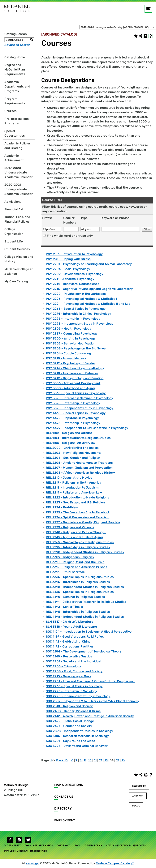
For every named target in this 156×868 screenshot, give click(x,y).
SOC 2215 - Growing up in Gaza (69, 676)
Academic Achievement (14, 158)
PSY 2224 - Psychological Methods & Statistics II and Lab (88, 304)
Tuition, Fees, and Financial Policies (17, 219)
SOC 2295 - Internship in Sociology (71, 691)
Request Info (139, 786)
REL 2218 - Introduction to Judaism (72, 487)
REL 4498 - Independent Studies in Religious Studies (85, 617)
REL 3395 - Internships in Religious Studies (78, 582)
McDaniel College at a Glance (19, 271)
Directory (63, 808)
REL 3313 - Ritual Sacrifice (65, 572)
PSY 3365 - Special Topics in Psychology (76, 393)
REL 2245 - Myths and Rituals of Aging (74, 537)
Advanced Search (17, 45)
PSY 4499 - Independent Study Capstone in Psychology (87, 428)
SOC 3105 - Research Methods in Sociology (77, 736)
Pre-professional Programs (17, 121)
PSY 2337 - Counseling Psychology (72, 334)
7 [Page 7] (76, 760)
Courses (11, 111)
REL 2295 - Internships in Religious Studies (78, 547)
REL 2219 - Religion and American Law (74, 492)
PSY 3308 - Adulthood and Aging (70, 388)
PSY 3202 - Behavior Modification (71, 343)
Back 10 (62, 760)
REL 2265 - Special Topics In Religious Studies (80, 542)
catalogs (32, 863)
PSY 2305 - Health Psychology (69, 329)
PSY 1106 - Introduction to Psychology (74, 254)
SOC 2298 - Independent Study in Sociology (78, 696)
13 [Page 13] (106, 760)
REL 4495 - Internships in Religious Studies (78, 612)
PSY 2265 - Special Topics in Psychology (76, 309)
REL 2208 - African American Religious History (80, 473)
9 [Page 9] (85, 760)
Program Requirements (15, 101)
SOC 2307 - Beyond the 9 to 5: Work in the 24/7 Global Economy (93, 701)
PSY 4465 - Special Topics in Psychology (76, 413)
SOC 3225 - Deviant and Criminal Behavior (77, 746)
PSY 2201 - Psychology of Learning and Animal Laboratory (89, 264)
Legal (77, 845)
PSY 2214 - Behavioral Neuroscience (73, 284)
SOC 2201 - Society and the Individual (74, 661)
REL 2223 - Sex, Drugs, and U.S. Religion (75, 502)
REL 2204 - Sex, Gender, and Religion (73, 458)
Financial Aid (14, 209)
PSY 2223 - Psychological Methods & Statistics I (81, 299)
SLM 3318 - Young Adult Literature (71, 627)
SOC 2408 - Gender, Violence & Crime (73, 711)
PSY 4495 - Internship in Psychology (73, 423)
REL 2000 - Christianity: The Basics (72, 448)
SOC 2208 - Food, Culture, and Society (74, 671)
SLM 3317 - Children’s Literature (69, 622)
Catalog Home (15, 57)
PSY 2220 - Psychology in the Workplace (76, 294)
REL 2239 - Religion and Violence (70, 527)
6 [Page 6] (72, 760)
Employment (65, 820)
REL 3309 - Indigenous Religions (70, 557)
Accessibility (12, 845)
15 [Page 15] (117, 760)
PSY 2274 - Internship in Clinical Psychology (78, 314)
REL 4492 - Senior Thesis (64, 607)
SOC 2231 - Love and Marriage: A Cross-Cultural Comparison (90, 681)
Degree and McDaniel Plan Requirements (15, 69)
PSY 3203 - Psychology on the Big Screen (77, 348)
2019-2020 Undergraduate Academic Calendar (19, 172)
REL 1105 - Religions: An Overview (71, 443)
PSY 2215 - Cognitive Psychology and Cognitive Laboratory (89, 289)
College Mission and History (19, 259)
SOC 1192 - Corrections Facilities (70, 646)
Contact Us (64, 797)
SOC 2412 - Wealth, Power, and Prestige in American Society (90, 716)
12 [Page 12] (100, 760)
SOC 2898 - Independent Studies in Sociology (79, 731)
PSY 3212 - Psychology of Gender (71, 363)
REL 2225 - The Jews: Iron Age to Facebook (78, 512)
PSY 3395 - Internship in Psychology (73, 403)
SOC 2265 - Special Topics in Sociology (74, 686)
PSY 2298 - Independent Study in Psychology (80, 324)
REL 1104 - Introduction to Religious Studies (78, 438)
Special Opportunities (15, 133)
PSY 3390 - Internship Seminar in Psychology (80, 398)
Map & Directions (69, 785)
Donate (136, 806)
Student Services (17, 249)
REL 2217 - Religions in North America (74, 483)
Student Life (14, 241)
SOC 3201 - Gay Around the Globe (70, 741)
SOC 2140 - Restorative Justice (69, 656)
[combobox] (118, 27)
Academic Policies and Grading (18, 146)
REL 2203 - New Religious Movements (74, 453)
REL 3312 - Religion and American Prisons (77, 567)
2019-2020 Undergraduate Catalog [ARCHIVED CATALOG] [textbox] (115, 27)
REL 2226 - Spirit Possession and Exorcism (78, 517)
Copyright (63, 845)
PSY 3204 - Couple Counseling (68, 353)
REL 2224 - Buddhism (62, 507)
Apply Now (138, 796)
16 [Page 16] (123, 760)
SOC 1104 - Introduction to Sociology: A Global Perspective (89, 632)
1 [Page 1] (51, 760)
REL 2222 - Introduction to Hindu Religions (78, 497)
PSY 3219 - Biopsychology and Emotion (75, 378)
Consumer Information (39, 845)
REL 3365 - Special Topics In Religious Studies (80, 577)
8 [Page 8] (81, 760)
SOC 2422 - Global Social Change (70, 721)
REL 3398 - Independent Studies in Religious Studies (85, 587)
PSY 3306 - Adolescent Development (73, 383)
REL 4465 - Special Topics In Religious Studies (80, 592)
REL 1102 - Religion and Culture (69, 433)
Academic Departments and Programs (17, 86)
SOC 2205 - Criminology (63, 666)
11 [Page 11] (95, 760)
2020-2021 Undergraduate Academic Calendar (19, 189)
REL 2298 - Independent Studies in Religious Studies (85, 552)
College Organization (14, 231)
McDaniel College (16, 785)
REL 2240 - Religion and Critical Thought (76, 532)
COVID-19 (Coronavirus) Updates (126, 845)
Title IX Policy (93, 845)
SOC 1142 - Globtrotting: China (68, 641)
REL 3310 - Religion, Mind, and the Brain (75, 562)
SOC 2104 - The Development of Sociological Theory (84, 651)
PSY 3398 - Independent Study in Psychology (80, 408)
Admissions (13, 202)
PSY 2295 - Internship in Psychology (73, 319)
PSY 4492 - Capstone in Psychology (72, 418)
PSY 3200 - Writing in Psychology (71, 338)
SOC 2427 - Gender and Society (69, 726)
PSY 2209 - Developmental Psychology (75, 274)
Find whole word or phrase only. (70, 236)
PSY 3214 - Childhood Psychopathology (75, 368)
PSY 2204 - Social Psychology (68, 269)
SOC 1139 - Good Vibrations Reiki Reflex (75, 637)
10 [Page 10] (90, 760)
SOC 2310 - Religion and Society (69, 706)
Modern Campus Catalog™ (115, 863)
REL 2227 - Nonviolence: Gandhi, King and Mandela (83, 522)
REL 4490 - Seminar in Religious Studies (75, 597)
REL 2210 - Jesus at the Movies (69, 478)
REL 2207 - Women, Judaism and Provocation (79, 468)
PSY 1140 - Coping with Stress (68, 259)
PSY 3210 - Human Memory (66, 358)
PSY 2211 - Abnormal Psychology (70, 279)
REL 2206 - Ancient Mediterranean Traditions (79, 463)
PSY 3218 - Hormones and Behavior (72, 373)
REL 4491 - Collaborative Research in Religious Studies (86, 602)
